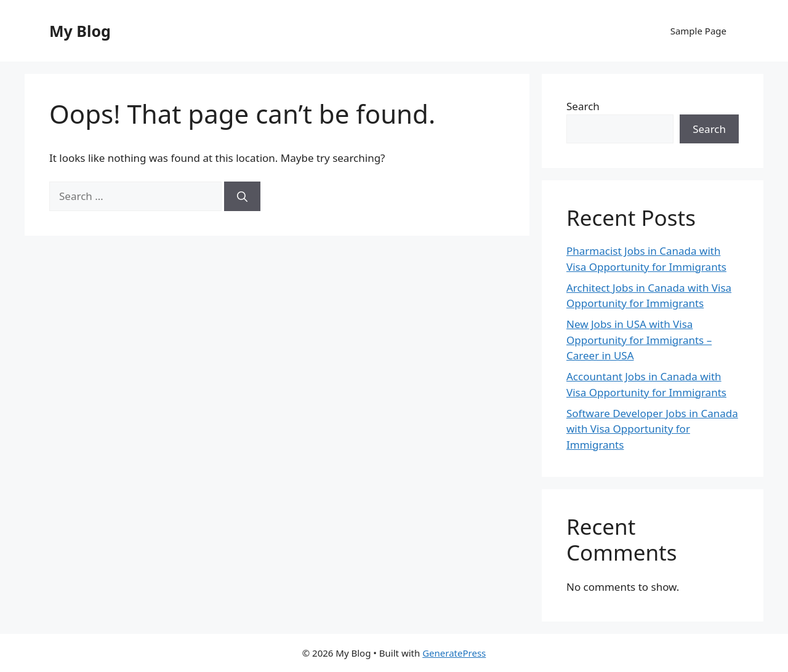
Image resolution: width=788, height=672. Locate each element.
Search (583, 106)
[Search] (242, 196)
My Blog (80, 31)
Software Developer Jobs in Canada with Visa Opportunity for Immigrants (652, 429)
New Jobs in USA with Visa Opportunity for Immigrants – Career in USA (639, 340)
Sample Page (698, 31)
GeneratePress (454, 653)
